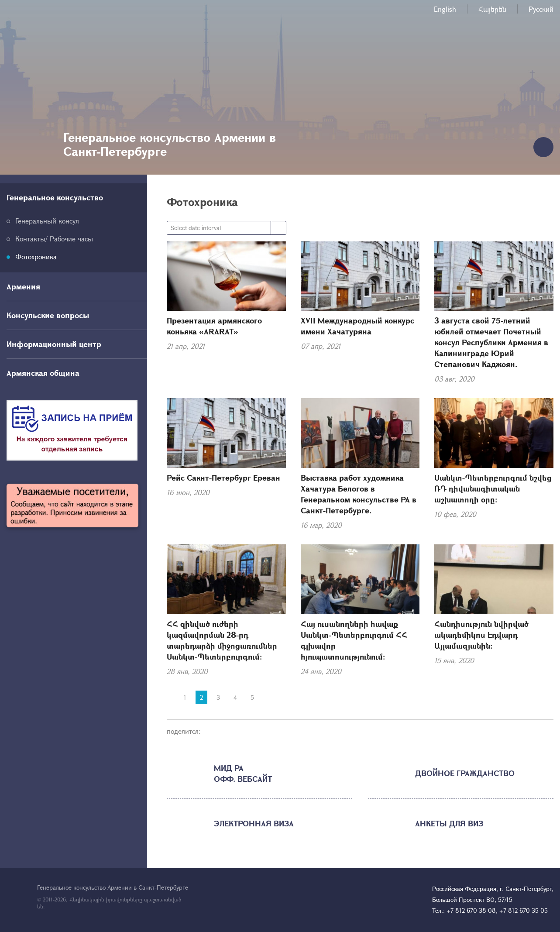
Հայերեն (492, 9)
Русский (541, 9)
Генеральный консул (47, 221)
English (445, 9)
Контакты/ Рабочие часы (54, 239)
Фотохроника (36, 256)
